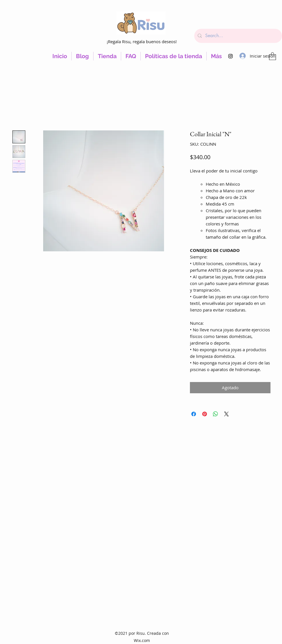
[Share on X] (226, 414)
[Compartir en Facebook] (194, 414)
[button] (273, 56)
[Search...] (238, 36)
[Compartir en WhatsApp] (216, 414)
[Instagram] (230, 56)
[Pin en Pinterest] (205, 414)
